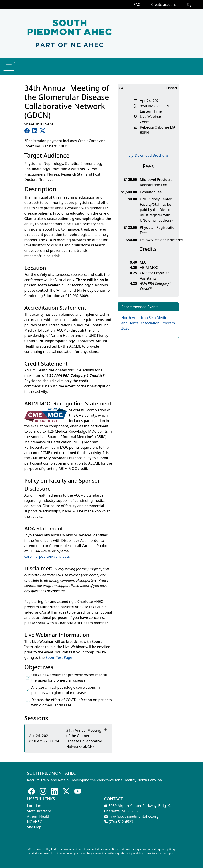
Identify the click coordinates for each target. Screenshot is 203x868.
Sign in (192, 4)
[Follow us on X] (66, 791)
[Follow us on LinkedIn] (55, 791)
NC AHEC (35, 822)
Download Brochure (148, 155)
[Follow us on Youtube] (78, 791)
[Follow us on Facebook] (32, 791)
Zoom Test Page (59, 657)
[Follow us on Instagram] (43, 791)
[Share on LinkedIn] (36, 131)
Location (34, 806)
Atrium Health (39, 816)
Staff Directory (39, 811)
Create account (164, 4)
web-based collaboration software (99, 849)
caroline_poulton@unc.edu (47, 556)
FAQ (137, 4)
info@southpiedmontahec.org (134, 816)
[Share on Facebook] (28, 131)
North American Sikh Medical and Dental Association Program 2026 (148, 323)
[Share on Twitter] (42, 131)
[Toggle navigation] (9, 66)
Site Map (34, 827)
